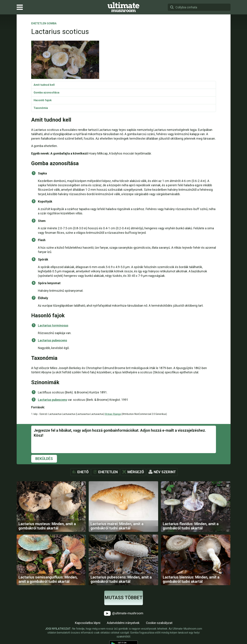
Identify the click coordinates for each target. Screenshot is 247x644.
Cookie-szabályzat (159, 623)
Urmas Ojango (113, 414)
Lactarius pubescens (52, 340)
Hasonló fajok (43, 100)
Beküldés (44, 459)
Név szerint (165, 472)
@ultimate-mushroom (124, 613)
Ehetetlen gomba (44, 24)
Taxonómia (41, 108)
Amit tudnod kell (44, 85)
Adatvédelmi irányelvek (123, 623)
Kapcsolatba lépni (88, 623)
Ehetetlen (108, 472)
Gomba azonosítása (46, 93)
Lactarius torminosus (53, 325)
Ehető (83, 472)
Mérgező (136, 472)
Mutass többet (124, 598)
